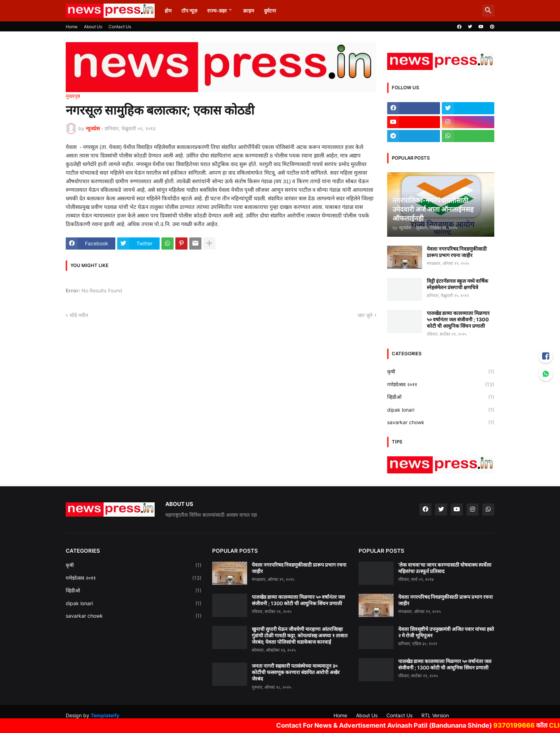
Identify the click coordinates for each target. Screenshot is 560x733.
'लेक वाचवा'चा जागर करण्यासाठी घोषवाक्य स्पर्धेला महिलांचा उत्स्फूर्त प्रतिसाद (445, 568)
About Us (93, 27)
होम (168, 11)
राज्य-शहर (217, 11)
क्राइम (249, 11)
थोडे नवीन (79, 315)
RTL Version (435, 715)
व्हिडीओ (441, 397)
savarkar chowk (441, 422)
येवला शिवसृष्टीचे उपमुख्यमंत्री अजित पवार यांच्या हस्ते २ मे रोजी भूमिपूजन (446, 632)
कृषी (441, 372)
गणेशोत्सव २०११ (441, 385)
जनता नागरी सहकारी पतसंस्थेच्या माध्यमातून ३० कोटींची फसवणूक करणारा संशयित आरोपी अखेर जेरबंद (296, 672)
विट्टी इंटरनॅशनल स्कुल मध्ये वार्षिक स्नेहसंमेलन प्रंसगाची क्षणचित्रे (457, 284)
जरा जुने (365, 315)
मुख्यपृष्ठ (73, 96)
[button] (488, 11)
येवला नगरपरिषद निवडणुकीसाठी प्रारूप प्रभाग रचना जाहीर (457, 252)
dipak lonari (441, 410)
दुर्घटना (270, 11)
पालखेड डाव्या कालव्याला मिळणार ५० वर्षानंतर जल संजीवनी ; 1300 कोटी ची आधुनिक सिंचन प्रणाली (458, 319)
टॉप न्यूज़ (189, 11)
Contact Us (120, 27)
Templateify (105, 715)
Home (72, 27)
